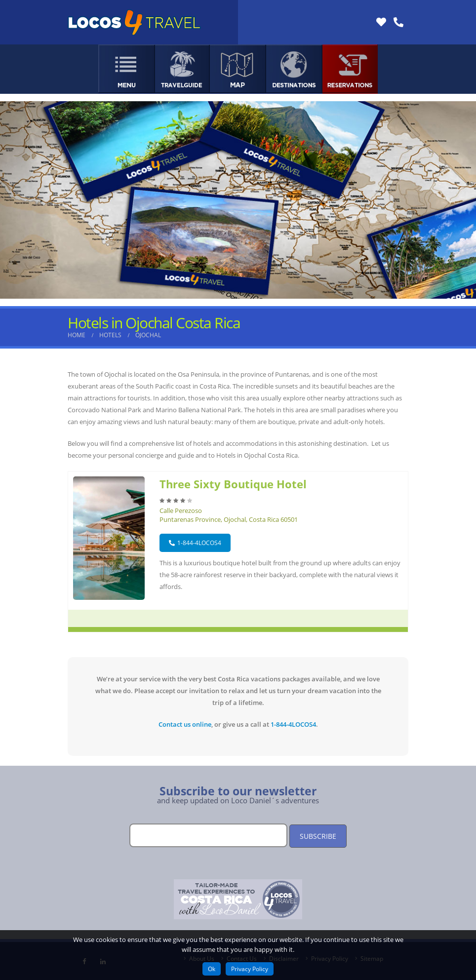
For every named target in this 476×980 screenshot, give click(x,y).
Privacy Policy (250, 969)
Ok (212, 969)
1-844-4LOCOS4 (195, 543)
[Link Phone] (398, 22)
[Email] (208, 835)
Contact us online (185, 724)
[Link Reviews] (381, 22)
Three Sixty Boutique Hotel (233, 484)
